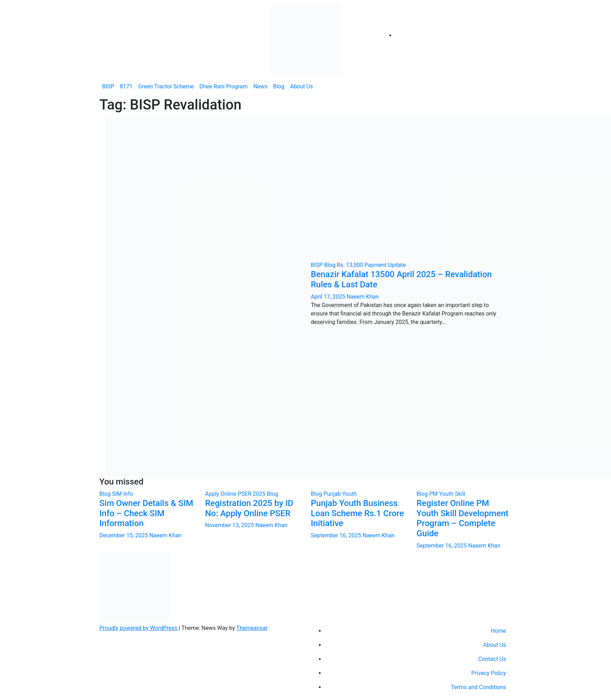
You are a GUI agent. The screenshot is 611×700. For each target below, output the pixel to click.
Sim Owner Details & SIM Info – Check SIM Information (146, 513)
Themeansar (252, 628)
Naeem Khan (363, 297)
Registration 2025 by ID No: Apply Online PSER (249, 508)
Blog (279, 86)
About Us (301, 86)
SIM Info (123, 494)
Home (498, 631)
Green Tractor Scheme (166, 86)
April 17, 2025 (329, 297)
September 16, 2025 (337, 535)
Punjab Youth (340, 494)
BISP (108, 86)
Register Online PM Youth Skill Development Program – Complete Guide (462, 518)
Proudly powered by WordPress (139, 628)
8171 (126, 86)
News (260, 86)
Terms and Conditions (479, 687)
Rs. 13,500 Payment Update (371, 265)
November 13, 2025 (230, 525)
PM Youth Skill (447, 494)
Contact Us (492, 659)
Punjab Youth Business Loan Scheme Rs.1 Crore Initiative (357, 513)
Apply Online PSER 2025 (236, 494)
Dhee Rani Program (224, 86)
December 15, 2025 (124, 535)
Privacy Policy (489, 673)
